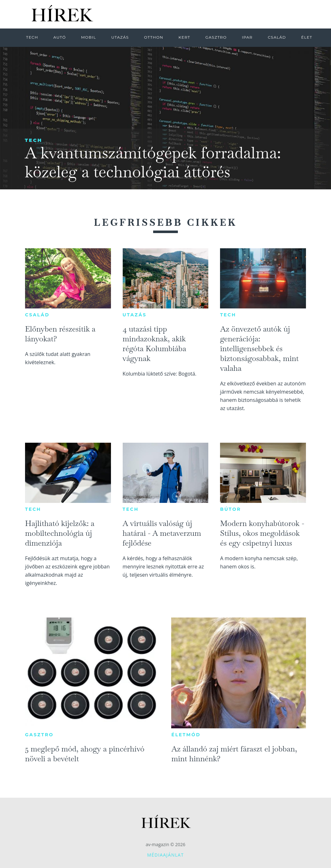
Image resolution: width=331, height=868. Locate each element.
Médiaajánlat (165, 855)
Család (37, 315)
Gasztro (39, 735)
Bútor (230, 509)
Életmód (186, 735)
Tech (33, 140)
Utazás (135, 315)
